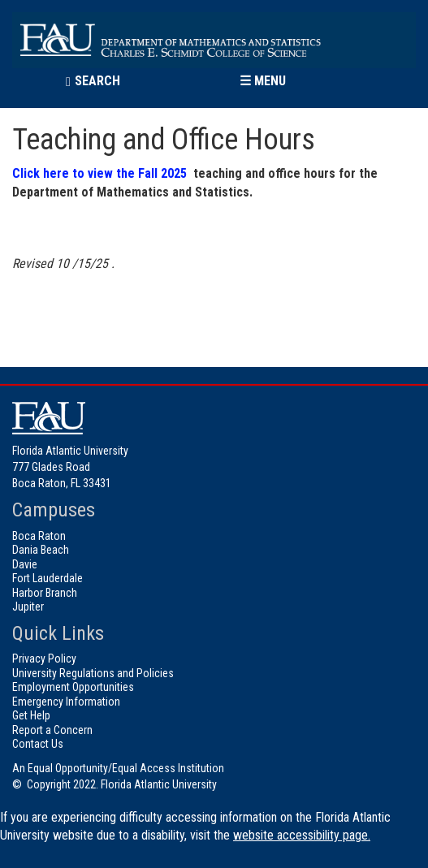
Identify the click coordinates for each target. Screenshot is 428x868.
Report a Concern (52, 730)
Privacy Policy (44, 659)
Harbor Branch (45, 593)
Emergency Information (66, 702)
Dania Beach (41, 550)
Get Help (31, 715)
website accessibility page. (302, 835)
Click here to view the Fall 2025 (99, 173)
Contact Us (38, 744)
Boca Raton (39, 536)
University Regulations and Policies (93, 673)
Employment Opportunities (73, 687)
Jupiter (28, 607)
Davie (25, 564)
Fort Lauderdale (48, 578)
